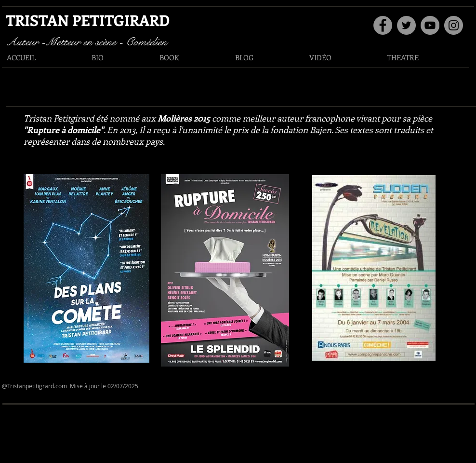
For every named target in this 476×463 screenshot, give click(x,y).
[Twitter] (406, 25)
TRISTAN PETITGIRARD (88, 20)
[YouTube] (430, 25)
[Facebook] (383, 25)
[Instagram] (454, 25)
